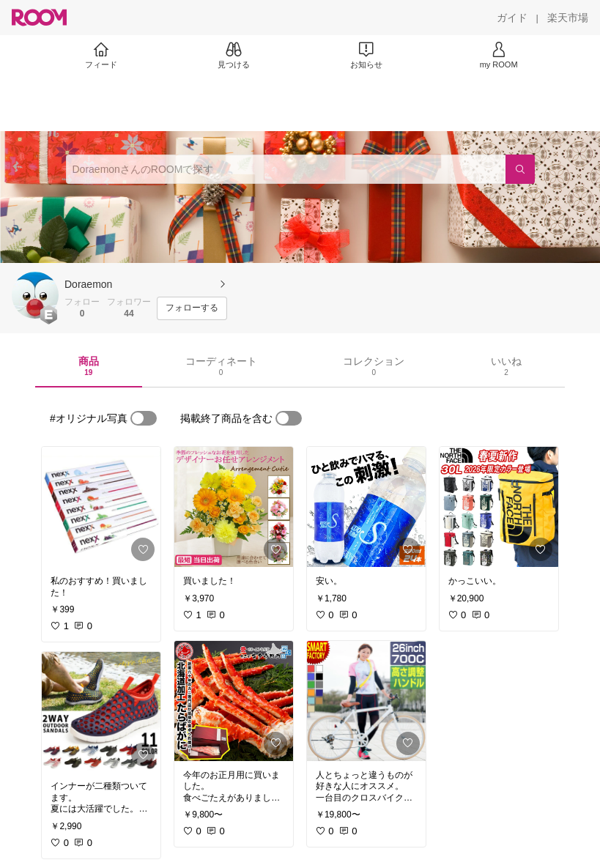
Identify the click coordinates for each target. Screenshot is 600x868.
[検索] (520, 169)
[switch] (144, 418)
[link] (101, 507)
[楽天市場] (568, 18)
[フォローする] (192, 308)
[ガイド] (512, 18)
